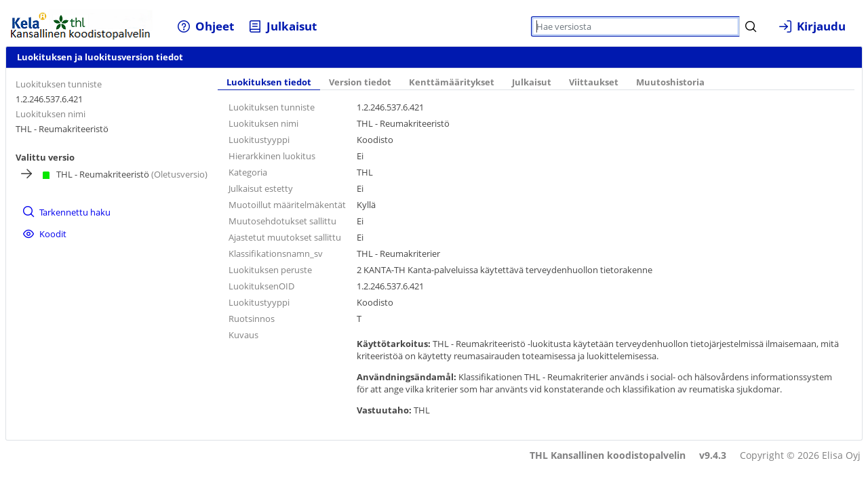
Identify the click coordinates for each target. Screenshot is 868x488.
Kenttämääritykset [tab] (452, 82)
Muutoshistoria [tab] (670, 82)
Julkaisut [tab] (532, 82)
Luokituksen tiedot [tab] (269, 82)
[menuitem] (206, 26)
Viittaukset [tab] (594, 82)
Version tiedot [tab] (360, 82)
